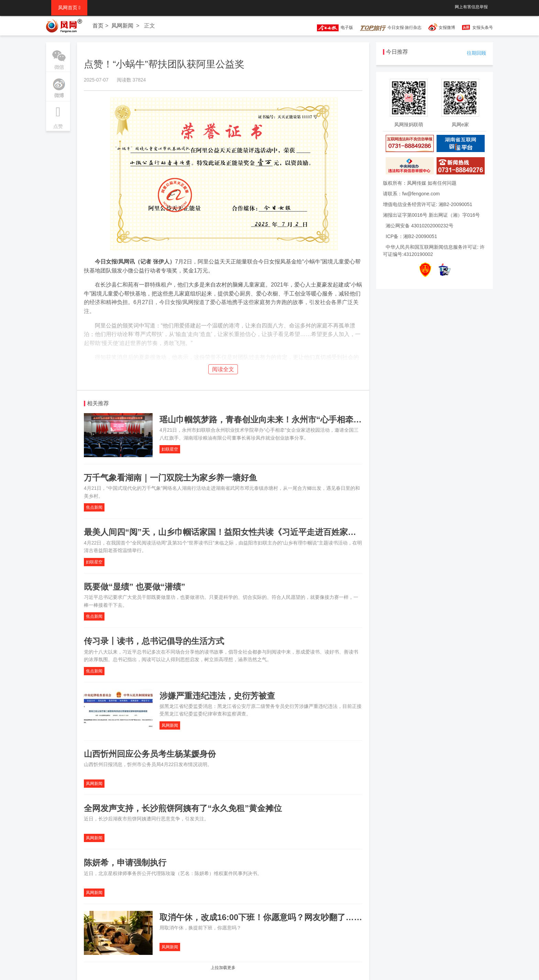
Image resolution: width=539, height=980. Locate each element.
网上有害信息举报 (471, 7)
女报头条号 (483, 28)
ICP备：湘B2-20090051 (411, 236)
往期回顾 (476, 53)
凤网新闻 (122, 26)
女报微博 (447, 28)
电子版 (332, 28)
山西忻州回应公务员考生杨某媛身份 (150, 754)
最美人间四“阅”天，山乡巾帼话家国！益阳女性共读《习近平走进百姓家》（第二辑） (241, 532)
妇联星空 (170, 449)
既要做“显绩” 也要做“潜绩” (135, 587)
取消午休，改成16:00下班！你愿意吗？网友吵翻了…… (261, 917)
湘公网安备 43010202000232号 (420, 226)
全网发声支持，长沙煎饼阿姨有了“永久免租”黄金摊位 (183, 808)
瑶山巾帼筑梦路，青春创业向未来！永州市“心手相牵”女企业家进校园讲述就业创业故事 (320, 419)
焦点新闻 (94, 507)
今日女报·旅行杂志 (391, 28)
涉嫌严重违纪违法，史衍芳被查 (217, 696)
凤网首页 (69, 8)
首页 (98, 26)
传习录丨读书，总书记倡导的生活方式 (154, 641)
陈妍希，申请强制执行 (125, 863)
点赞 (58, 115)
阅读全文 (223, 369)
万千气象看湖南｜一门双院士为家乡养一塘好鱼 (170, 478)
